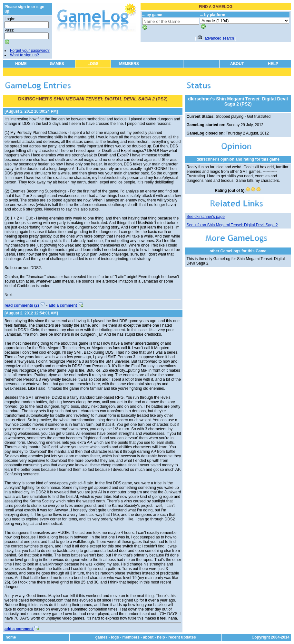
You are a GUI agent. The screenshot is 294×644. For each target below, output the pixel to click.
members (131, 637)
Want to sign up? (24, 55)
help (161, 637)
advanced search (219, 38)
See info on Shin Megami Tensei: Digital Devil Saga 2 (232, 225)
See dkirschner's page (205, 217)
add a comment (66, 305)
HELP (273, 64)
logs (115, 637)
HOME (21, 64)
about (148, 637)
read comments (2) (25, 305)
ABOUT (237, 64)
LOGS (93, 64)
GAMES (57, 64)
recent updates (182, 637)
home (11, 637)
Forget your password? (30, 51)
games (101, 637)
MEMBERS (129, 64)
